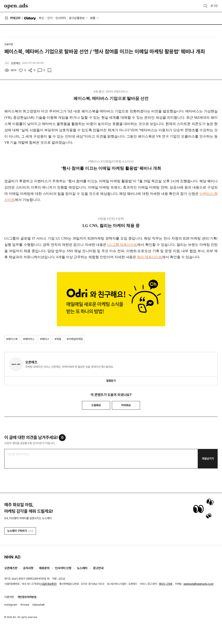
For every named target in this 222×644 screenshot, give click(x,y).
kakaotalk (39, 605)
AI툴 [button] (93, 18)
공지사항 (28, 568)
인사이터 (61, 18)
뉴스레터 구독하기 (20, 531)
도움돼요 (96, 405)
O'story (30, 18)
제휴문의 (44, 568)
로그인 (214, 6)
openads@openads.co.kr (198, 584)
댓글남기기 (208, 459)
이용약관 (9, 597)
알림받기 (111, 381)
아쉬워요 (126, 405)
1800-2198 (166, 584)
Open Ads (16, 6)
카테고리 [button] (12, 18)
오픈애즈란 (11, 568)
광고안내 (98, 568)
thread (25, 605)
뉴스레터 (82, 568)
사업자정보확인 (48, 584)
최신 (41, 18)
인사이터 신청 (63, 568)
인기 (50, 18)
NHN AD (12, 557)
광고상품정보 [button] (77, 18)
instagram (11, 605)
